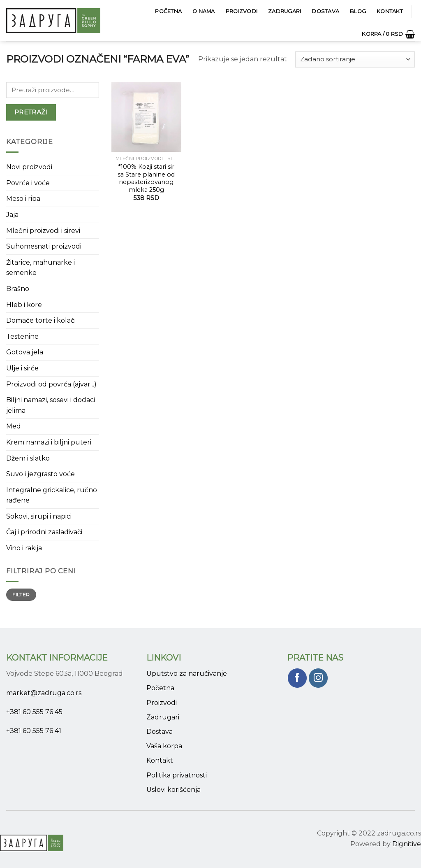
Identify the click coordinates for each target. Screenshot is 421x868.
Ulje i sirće (22, 368)
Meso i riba (23, 199)
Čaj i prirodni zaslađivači (44, 532)
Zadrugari (285, 11)
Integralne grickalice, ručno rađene (52, 495)
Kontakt (390, 11)
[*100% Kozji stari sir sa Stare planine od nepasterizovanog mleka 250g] (146, 117)
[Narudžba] (355, 59)
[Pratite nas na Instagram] (318, 678)
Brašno (18, 289)
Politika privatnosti (177, 775)
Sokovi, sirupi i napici (39, 516)
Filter (21, 595)
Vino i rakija (24, 548)
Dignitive (407, 844)
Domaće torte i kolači (41, 320)
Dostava (325, 11)
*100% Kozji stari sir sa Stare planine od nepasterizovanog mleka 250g (146, 178)
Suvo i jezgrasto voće (40, 474)
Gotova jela (25, 352)
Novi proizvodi (29, 167)
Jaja (12, 215)
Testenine (22, 336)
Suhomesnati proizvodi (44, 246)
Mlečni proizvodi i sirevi (43, 231)
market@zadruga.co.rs (44, 693)
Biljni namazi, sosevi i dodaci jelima (51, 405)
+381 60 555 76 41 (34, 731)
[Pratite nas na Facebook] (297, 678)
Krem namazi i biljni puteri (49, 442)
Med (14, 426)
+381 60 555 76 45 (34, 712)
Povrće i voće (28, 183)
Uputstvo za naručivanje (187, 674)
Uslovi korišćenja (173, 790)
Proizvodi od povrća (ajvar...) (51, 384)
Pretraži (31, 112)
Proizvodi (242, 11)
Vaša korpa (164, 746)
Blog (358, 11)
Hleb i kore (24, 305)
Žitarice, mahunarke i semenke (40, 268)
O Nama (204, 11)
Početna (168, 11)
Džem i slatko (28, 458)
